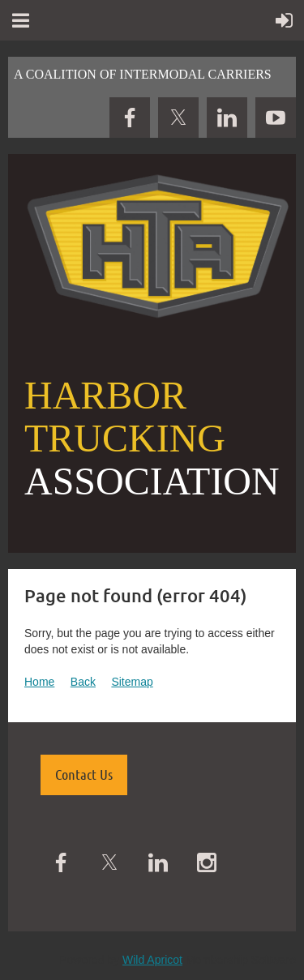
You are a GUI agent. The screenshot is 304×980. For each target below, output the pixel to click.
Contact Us (84, 774)
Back (83, 682)
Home (39, 682)
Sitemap (132, 682)
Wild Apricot (152, 960)
